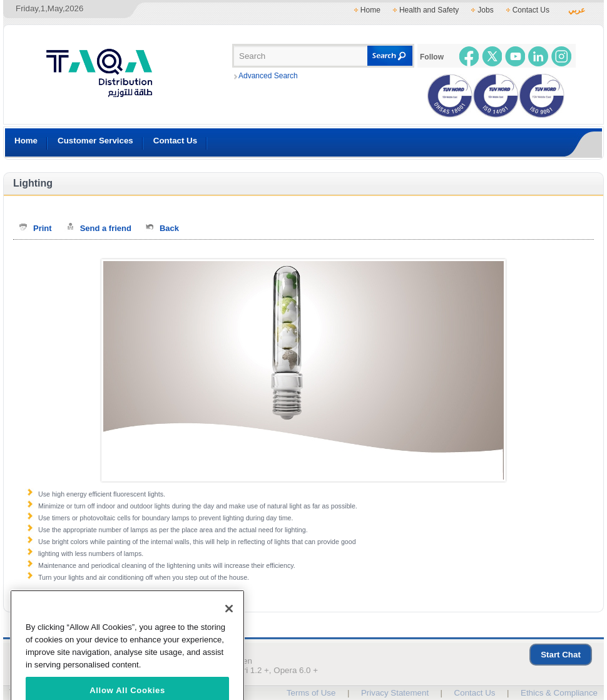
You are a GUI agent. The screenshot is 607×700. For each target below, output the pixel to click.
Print (43, 228)
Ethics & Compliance (559, 693)
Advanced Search (268, 76)
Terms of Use (311, 693)
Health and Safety (429, 10)
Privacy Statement (395, 693)
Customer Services (95, 141)
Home (370, 10)
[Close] (229, 620)
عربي (577, 10)
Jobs (485, 10)
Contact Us (531, 10)
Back (169, 228)
